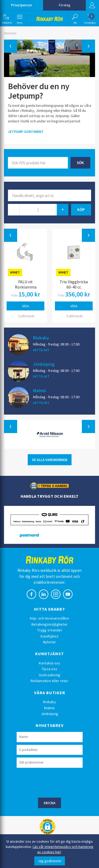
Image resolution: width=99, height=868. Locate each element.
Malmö (40, 390)
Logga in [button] (92, 5)
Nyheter (50, 642)
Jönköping (44, 364)
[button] (6, 18)
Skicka (50, 803)
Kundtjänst (49, 636)
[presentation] (57, 782)
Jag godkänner (50, 861)
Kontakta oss (50, 663)
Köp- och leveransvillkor (50, 618)
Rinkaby (41, 338)
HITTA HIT (41, 350)
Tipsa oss (49, 669)
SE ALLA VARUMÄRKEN (50, 460)
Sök (80, 163)
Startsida (10, 33)
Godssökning (50, 675)
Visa (26, 306)
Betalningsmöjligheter (49, 624)
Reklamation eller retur (49, 681)
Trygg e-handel (49, 630)
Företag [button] (65, 5)
